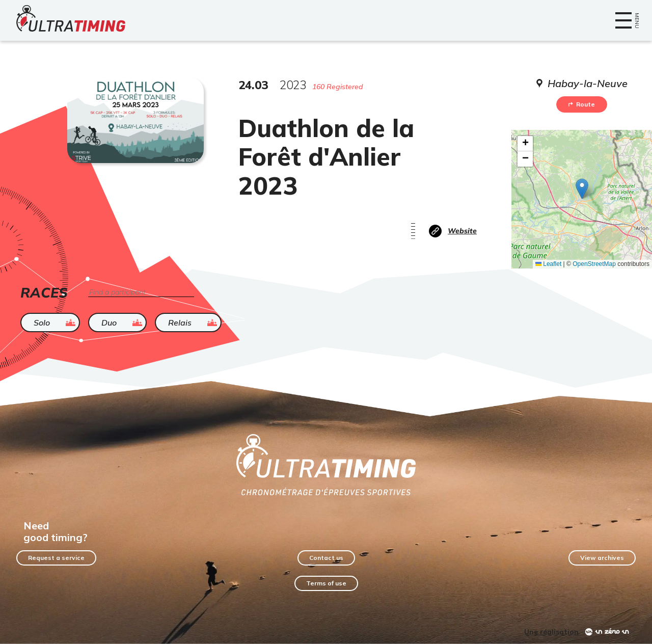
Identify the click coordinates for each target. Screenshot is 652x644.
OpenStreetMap (594, 264)
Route (582, 104)
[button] (582, 189)
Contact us (326, 558)
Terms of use (326, 583)
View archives (602, 558)
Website (462, 231)
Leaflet (548, 264)
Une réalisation (551, 632)
